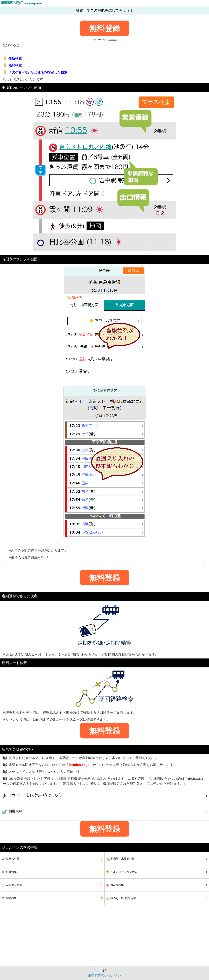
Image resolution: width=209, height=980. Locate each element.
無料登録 (105, 28)
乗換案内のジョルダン (105, 975)
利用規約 (112, 40)
